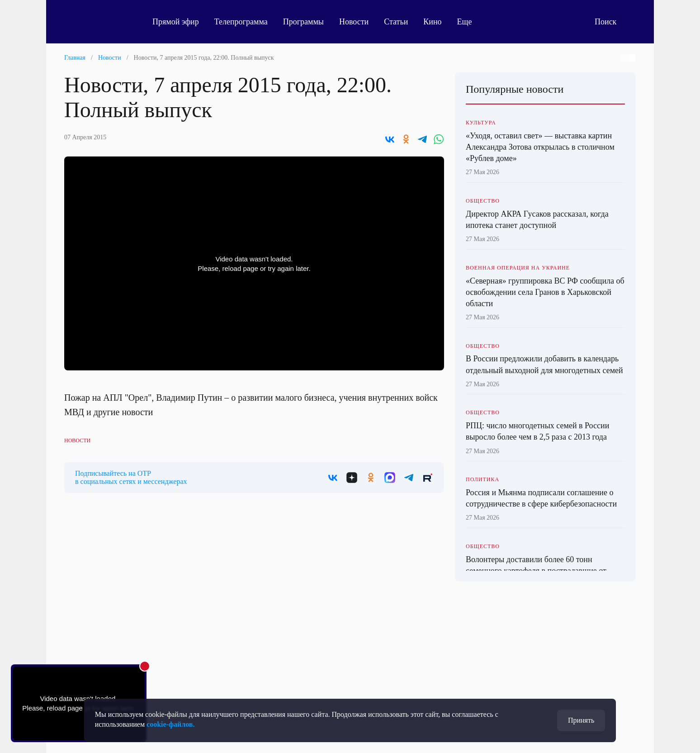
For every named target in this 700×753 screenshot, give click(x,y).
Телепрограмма (241, 22)
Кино (432, 22)
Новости (354, 22)
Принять (581, 720)
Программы (303, 22)
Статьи (396, 22)
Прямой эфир (176, 22)
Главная (75, 58)
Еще (470, 22)
